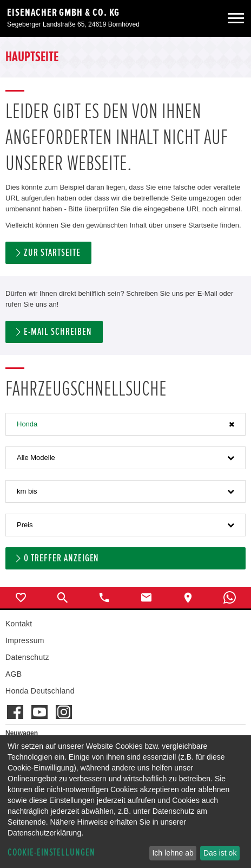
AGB (14, 674)
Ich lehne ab (173, 853)
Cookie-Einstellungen (51, 853)
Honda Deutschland (40, 691)
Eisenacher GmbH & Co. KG (63, 12)
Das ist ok (220, 853)
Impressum (25, 640)
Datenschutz (27, 657)
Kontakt (19, 624)
